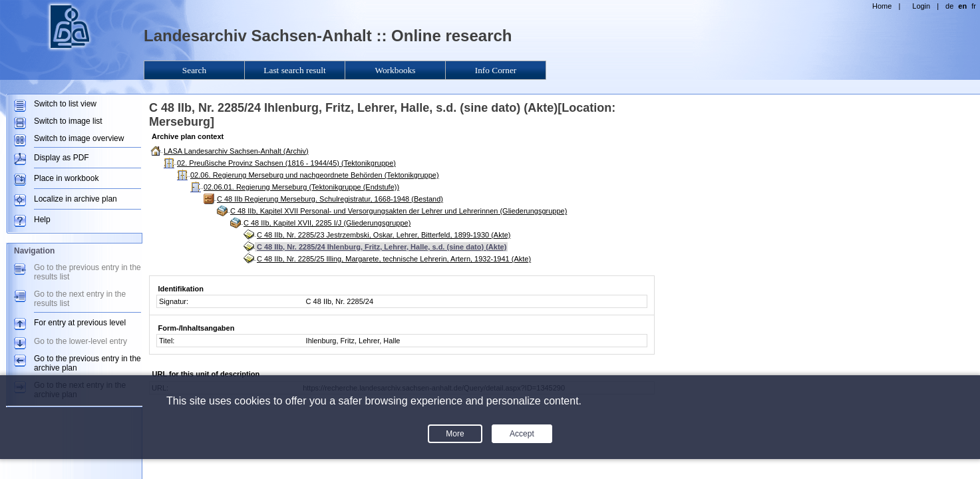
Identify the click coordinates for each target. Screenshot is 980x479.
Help (42, 220)
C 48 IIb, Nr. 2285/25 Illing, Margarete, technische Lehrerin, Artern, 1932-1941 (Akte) (394, 259)
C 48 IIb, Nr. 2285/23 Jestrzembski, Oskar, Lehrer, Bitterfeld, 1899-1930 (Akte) (384, 235)
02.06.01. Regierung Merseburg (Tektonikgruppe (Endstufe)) (301, 187)
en (962, 6)
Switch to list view (65, 104)
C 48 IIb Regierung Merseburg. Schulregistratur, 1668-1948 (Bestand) (330, 199)
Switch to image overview (79, 138)
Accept (522, 434)
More (455, 434)
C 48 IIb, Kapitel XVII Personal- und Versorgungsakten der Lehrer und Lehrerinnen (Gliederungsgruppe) (399, 211)
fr (974, 6)
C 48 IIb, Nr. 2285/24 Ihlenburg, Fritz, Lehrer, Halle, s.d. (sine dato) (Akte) (382, 247)
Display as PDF (62, 158)
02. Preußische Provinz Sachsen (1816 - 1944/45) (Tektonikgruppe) (286, 163)
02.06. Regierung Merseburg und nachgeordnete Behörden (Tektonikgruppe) (315, 175)
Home (882, 6)
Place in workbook (66, 178)
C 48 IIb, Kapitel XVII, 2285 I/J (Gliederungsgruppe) (327, 223)
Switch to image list (68, 121)
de (949, 6)
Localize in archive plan (76, 199)
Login (921, 6)
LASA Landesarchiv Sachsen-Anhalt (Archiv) (236, 151)
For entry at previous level (80, 323)
